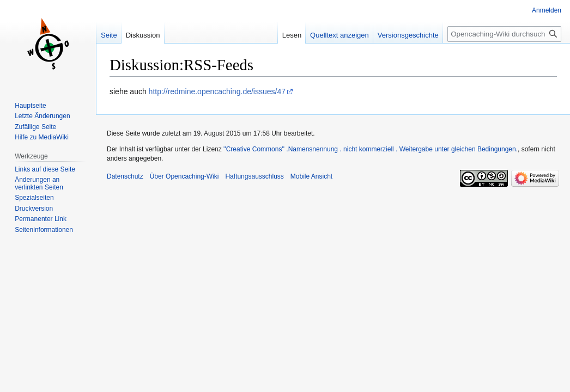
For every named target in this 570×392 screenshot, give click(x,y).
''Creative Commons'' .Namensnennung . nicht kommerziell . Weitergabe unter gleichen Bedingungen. (371, 149)
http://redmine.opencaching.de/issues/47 (217, 91)
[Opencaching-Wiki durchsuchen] (504, 34)
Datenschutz (125, 176)
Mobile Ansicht (311, 176)
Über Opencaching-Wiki (184, 176)
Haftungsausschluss (254, 176)
